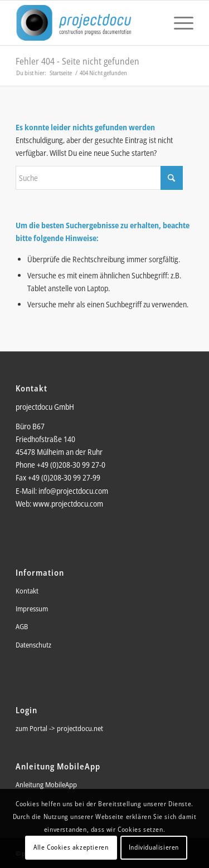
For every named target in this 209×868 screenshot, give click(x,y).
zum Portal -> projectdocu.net (59, 728)
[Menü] (178, 23)
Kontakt (27, 591)
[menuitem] (178, 23)
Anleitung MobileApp (46, 784)
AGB (22, 626)
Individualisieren (154, 847)
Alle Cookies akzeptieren (71, 847)
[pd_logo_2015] (87, 23)
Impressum (32, 609)
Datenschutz (33, 645)
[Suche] (99, 178)
